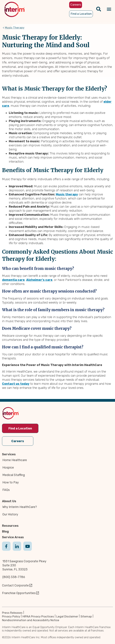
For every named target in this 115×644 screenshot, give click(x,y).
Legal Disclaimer (67, 616)
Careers (18, 441)
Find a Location (20, 428)
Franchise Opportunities (19, 593)
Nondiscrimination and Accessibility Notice (31, 620)
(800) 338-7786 (14, 577)
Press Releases (12, 613)
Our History (10, 514)
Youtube (28, 550)
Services (9, 454)
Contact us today (16, 384)
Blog (5, 531)
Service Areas (13, 537)
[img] (14, 9)
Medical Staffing (14, 475)
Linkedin (17, 550)
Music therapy (67, 194)
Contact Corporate (15, 585)
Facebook (6, 550)
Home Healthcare (15, 460)
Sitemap (86, 616)
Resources (10, 526)
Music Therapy (15, 28)
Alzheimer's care (39, 280)
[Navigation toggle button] (109, 9)
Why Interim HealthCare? (20, 507)
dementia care (13, 280)
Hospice (8, 468)
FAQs (6, 490)
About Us (9, 501)
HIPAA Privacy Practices (38, 616)
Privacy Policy (11, 616)
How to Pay (11, 482)
